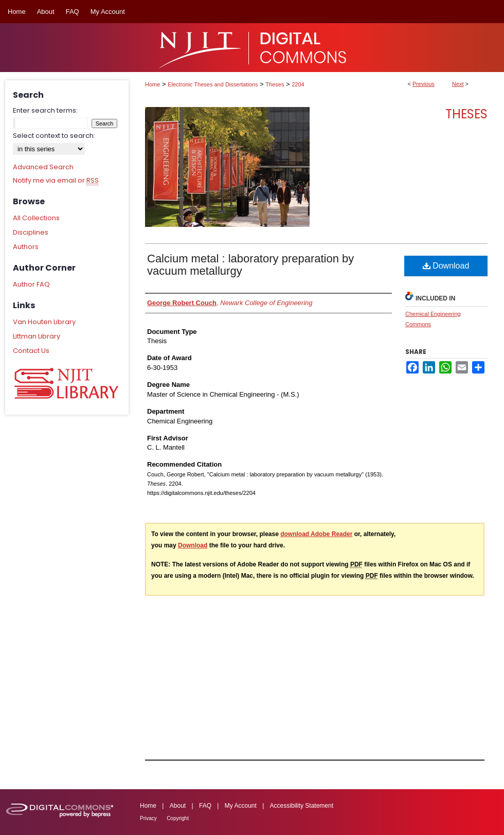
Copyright (178, 818)
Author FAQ (31, 284)
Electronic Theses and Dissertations (213, 84)
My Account (241, 806)
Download (446, 266)
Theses (275, 84)
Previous (424, 84)
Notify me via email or (56, 181)
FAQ (205, 806)
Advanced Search (43, 167)
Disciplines (31, 232)
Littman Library (37, 336)
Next (458, 84)
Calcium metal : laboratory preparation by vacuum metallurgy (250, 265)
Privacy (148, 818)
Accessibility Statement (302, 806)
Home (152, 84)
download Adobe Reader (316, 534)
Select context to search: (54, 136)
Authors (26, 247)
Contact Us (31, 351)
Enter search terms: (45, 110)
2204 (298, 84)
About (178, 806)
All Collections (36, 218)
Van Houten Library (44, 322)
